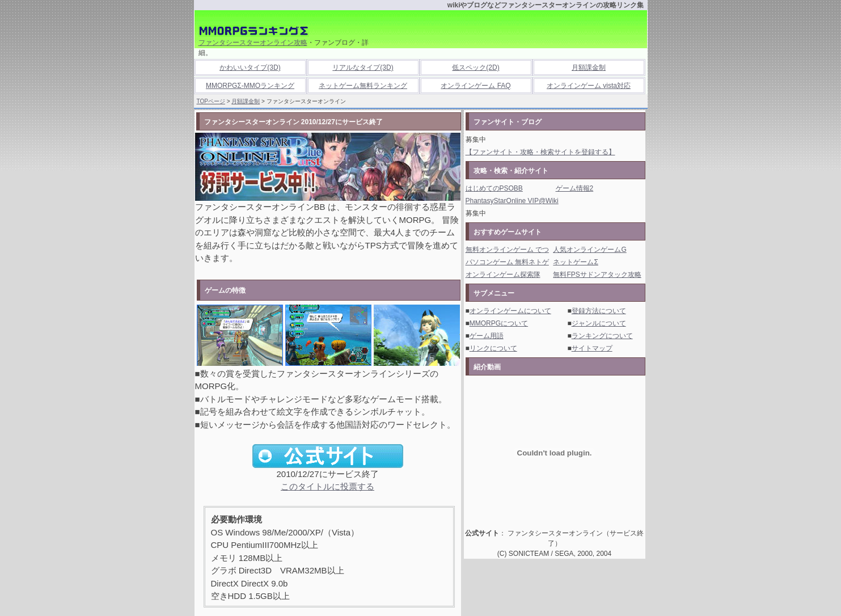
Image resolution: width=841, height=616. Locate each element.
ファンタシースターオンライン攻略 (253, 43)
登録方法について (599, 311)
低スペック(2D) (476, 67)
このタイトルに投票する (327, 486)
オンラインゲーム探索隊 (503, 275)
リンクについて (493, 348)
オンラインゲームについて (510, 311)
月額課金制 (589, 67)
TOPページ (211, 101)
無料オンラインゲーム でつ (507, 250)
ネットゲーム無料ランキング (363, 86)
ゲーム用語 (487, 336)
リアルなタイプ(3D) (363, 67)
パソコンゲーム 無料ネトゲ (507, 262)
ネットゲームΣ (575, 262)
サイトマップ (592, 348)
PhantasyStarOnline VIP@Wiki (512, 201)
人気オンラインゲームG (589, 250)
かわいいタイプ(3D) (250, 67)
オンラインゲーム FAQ (476, 86)
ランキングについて (602, 336)
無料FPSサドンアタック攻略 (597, 275)
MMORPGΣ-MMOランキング (250, 86)
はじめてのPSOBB (494, 188)
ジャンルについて (599, 323)
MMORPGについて (499, 323)
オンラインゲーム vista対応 (589, 86)
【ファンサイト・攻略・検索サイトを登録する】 (540, 152)
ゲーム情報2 (575, 188)
